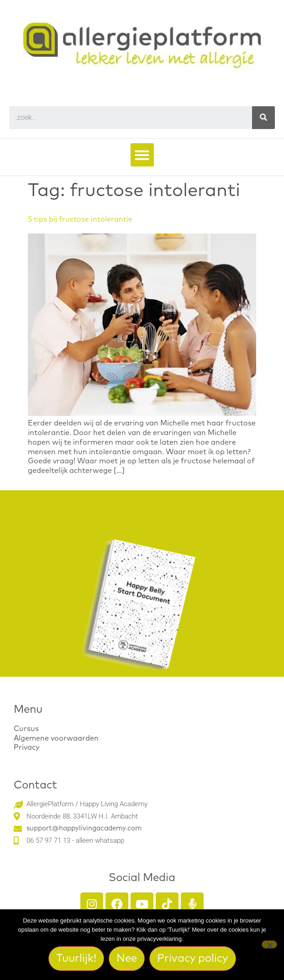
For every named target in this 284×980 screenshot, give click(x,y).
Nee (127, 959)
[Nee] (269, 944)
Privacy (26, 747)
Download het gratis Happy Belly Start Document (142, 517)
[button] (142, 155)
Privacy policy (193, 959)
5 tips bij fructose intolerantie (80, 219)
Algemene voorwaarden (56, 738)
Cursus (26, 729)
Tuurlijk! (76, 959)
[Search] (263, 118)
